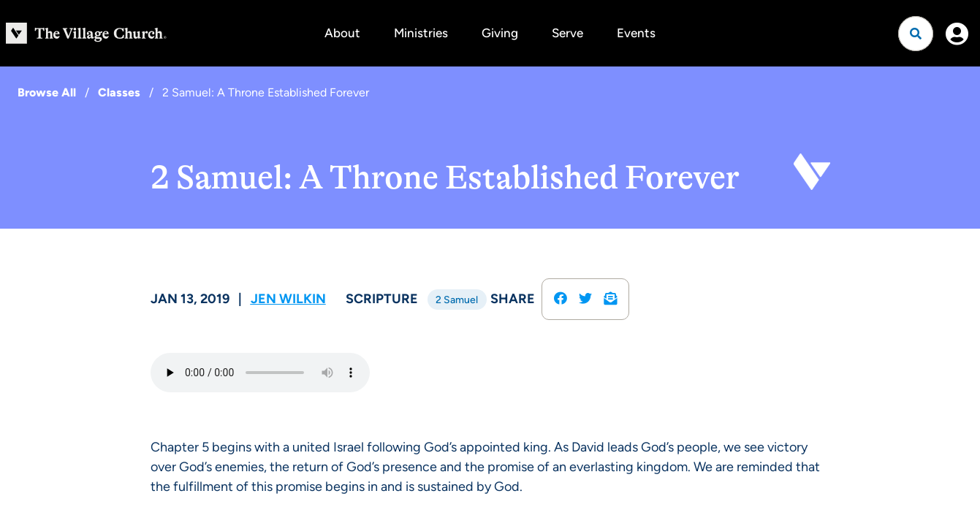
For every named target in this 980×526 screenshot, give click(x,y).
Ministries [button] (421, 33)
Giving (500, 33)
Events (636, 33)
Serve (567, 33)
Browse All (47, 92)
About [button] (342, 33)
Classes (119, 92)
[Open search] (916, 34)
